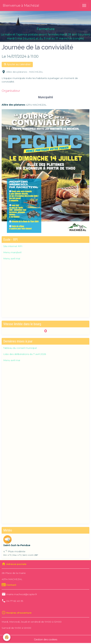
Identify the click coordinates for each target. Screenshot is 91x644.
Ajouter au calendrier (17, 64)
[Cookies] (7, 637)
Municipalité (46, 97)
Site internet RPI (13, 246)
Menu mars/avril (12, 252)
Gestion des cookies (46, 640)
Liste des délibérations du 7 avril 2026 (25, 354)
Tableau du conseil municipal (20, 348)
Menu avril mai (12, 258)
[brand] (21, 5)
